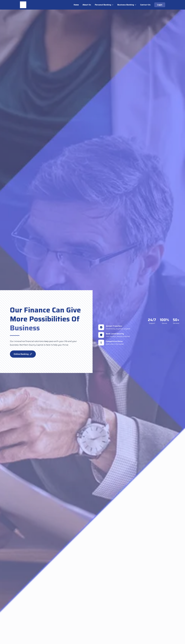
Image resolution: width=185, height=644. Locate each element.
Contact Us (145, 5)
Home (76, 5)
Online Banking (23, 354)
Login (160, 5)
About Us (87, 5)
